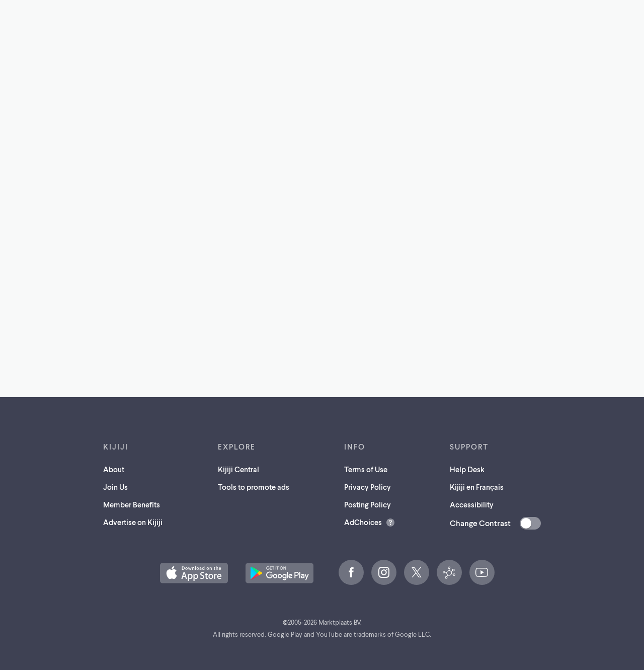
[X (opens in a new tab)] (417, 572)
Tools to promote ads (254, 487)
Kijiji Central (238, 469)
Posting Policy (368, 504)
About (114, 469)
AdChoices (363, 522)
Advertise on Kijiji (133, 522)
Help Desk (467, 469)
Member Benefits (132, 504)
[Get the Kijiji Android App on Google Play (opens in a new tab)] (279, 573)
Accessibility (472, 504)
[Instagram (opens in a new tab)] (384, 572)
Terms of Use (366, 469)
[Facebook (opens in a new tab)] (351, 572)
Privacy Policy (368, 487)
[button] (194, 573)
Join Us (115, 487)
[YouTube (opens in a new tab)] (482, 572)
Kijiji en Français (477, 487)
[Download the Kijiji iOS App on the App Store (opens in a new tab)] (194, 573)
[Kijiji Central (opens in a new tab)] (449, 572)
